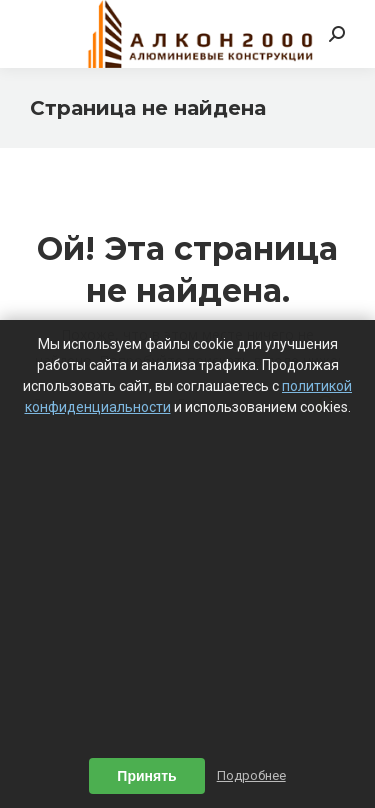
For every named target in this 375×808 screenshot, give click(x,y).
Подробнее (251, 775)
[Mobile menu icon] (42, 34)
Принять (146, 776)
